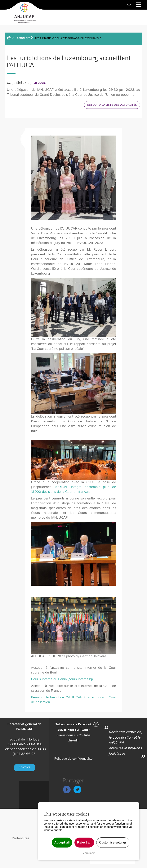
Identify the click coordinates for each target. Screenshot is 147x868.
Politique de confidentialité (73, 759)
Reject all (84, 842)
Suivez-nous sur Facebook (73, 725)
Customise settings (113, 842)
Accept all (62, 842)
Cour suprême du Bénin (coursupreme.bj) (62, 679)
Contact (25, 767)
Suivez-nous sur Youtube (73, 735)
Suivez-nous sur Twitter (73, 730)
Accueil (11, 38)
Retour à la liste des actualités (112, 105)
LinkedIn (73, 741)
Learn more (89, 853)
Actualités (23, 38)
